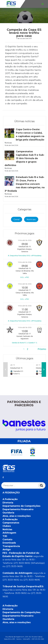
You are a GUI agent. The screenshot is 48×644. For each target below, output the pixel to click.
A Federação (10, 499)
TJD (5, 536)
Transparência (11, 546)
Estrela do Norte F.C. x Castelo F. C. (25, 343)
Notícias (31, 219)
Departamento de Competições (21, 506)
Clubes (7, 526)
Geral (17, 219)
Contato (7, 539)
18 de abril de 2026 (25, 240)
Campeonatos (11, 523)
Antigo (7, 549)
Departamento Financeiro (18, 509)
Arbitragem (9, 533)
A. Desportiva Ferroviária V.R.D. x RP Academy (25, 256)
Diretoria (8, 503)
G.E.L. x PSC (25, 277)
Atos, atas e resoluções (17, 516)
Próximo (42, 349)
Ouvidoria (8, 513)
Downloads (9, 543)
